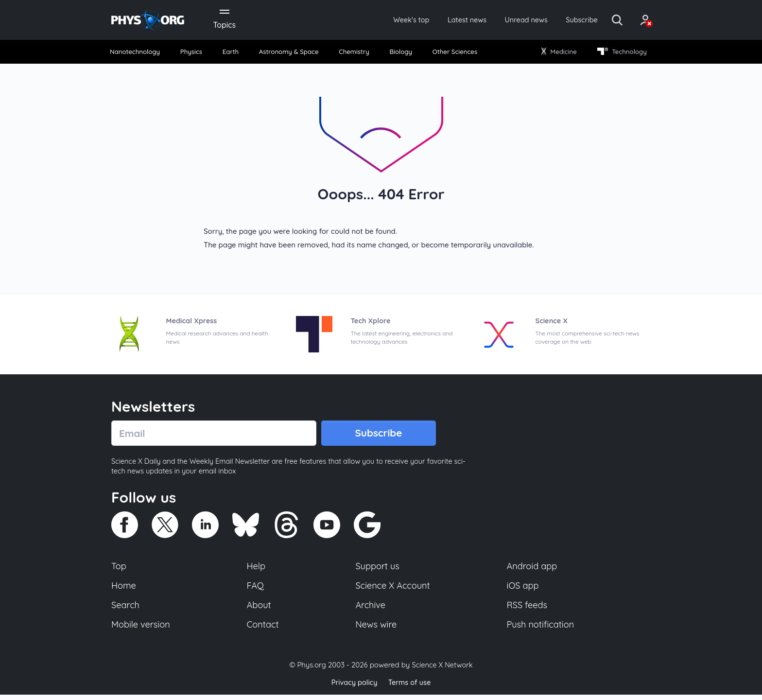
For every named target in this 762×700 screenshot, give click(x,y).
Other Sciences (453, 53)
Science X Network (442, 670)
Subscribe (568, 20)
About (260, 609)
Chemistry (355, 53)
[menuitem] (139, 54)
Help (257, 569)
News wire (376, 629)
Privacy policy (353, 688)
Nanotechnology (139, 53)
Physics (195, 53)
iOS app (523, 589)
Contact (263, 629)
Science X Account (393, 589)
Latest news (445, 20)
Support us (377, 569)
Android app (532, 569)
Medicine (557, 53)
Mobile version (142, 629)
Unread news (508, 20)
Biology (400, 53)
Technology (619, 53)
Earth (231, 53)
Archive (370, 609)
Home (124, 589)
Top (119, 569)
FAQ (256, 589)
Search (126, 609)
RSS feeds (527, 609)
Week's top (385, 20)
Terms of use (410, 688)
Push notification (541, 629)
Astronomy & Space (289, 53)
